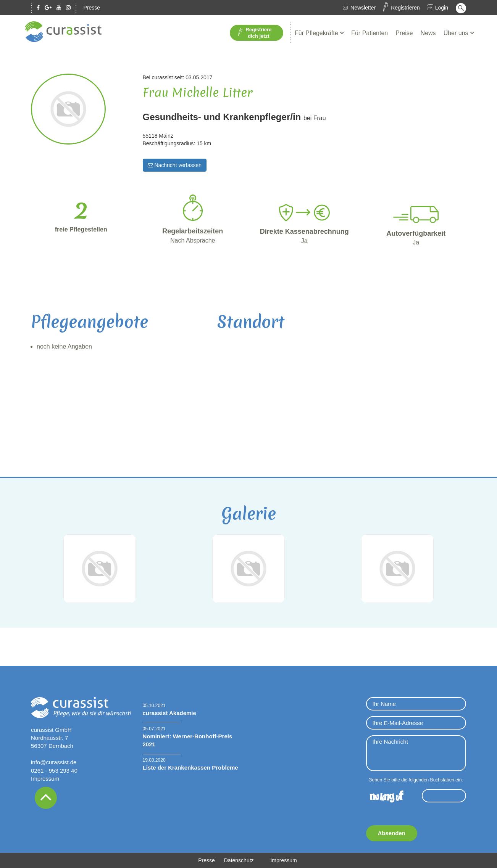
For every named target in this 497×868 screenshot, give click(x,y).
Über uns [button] (457, 33)
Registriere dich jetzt (255, 33)
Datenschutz (239, 860)
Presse (92, 8)
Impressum (45, 779)
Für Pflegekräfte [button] (317, 33)
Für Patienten (370, 33)
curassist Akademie (169, 713)
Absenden (392, 833)
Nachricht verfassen (175, 165)
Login (442, 8)
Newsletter (363, 8)
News (428, 33)
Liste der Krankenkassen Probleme (190, 768)
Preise (404, 33)
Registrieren (405, 8)
